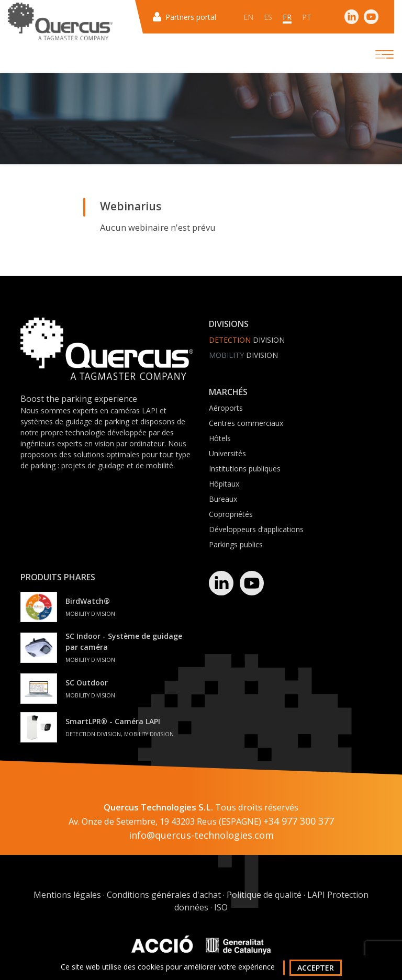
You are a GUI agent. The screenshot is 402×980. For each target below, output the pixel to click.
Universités (227, 453)
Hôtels (220, 438)
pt (307, 17)
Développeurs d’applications (256, 529)
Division (247, 340)
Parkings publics (236, 544)
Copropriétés (231, 514)
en (248, 17)
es (268, 17)
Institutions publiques (245, 469)
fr (287, 17)
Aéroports (226, 408)
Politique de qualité (264, 895)
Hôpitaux (224, 484)
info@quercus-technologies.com (201, 835)
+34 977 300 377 (299, 821)
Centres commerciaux (246, 423)
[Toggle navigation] (375, 54)
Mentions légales (67, 895)
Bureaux (223, 499)
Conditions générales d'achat (164, 895)
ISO (221, 907)
